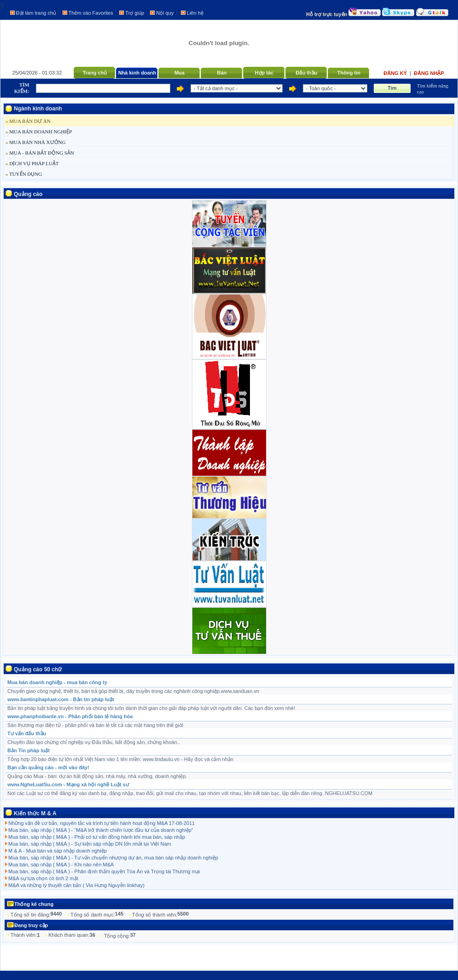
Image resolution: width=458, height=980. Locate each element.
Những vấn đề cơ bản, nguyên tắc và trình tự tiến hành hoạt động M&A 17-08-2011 (101, 823)
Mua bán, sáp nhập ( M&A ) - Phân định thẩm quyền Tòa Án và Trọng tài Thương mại (104, 871)
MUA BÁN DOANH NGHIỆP (39, 132)
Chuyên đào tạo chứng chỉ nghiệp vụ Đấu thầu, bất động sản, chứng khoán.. (94, 742)
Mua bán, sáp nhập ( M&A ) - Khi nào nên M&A (61, 865)
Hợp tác (264, 73)
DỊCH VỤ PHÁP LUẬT (32, 163)
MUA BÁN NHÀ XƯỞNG (35, 142)
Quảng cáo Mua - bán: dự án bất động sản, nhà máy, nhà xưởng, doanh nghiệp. (97, 776)
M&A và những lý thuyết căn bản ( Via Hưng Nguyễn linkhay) (76, 885)
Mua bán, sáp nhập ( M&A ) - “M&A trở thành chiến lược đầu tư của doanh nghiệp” (101, 830)
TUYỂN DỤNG (24, 174)
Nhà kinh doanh (137, 73)
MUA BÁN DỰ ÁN (28, 121)
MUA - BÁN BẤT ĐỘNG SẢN (40, 153)
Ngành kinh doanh (38, 109)
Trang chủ (95, 73)
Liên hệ (195, 13)
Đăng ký (396, 73)
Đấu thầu (306, 73)
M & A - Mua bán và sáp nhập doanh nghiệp (58, 851)
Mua (180, 73)
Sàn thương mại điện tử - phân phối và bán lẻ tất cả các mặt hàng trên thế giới (95, 725)
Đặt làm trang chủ (36, 13)
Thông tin (349, 73)
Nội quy (165, 13)
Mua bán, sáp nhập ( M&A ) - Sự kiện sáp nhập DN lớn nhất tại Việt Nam (90, 844)
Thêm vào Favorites (91, 13)
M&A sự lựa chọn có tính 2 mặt (43, 878)
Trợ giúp (135, 13)
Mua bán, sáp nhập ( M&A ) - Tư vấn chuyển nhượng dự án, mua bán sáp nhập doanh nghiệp (113, 858)
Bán (222, 73)
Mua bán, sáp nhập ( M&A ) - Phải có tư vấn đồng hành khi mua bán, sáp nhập (97, 837)
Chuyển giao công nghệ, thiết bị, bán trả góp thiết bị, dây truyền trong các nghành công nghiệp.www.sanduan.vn (133, 691)
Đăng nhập (429, 73)
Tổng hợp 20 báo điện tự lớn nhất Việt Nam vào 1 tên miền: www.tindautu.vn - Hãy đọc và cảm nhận (120, 759)
